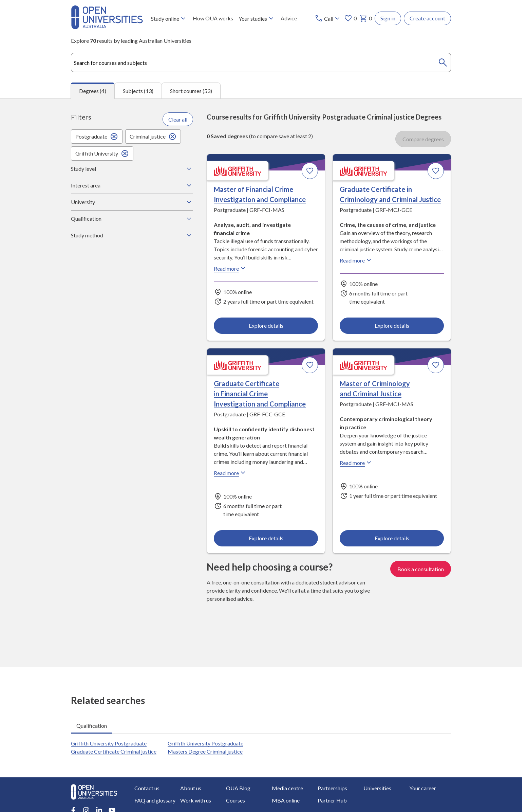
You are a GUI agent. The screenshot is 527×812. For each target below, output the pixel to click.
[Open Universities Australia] (107, 27)
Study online (169, 18)
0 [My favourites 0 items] (350, 18)
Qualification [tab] (92, 726)
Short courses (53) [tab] (191, 91)
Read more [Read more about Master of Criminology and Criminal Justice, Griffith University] (356, 463)
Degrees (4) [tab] (93, 91)
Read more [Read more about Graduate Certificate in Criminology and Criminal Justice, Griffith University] (356, 260)
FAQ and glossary (155, 800)
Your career (423, 788)
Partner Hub (332, 800)
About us (191, 788)
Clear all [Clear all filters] (178, 119)
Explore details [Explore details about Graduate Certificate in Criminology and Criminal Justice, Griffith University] (392, 326)
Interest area (132, 185)
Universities (377, 788)
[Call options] (328, 18)
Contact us (147, 788)
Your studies (257, 18)
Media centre (287, 788)
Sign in (388, 18)
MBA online (286, 800)
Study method (132, 235)
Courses (236, 800)
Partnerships (332, 788)
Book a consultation (421, 569)
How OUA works (213, 18)
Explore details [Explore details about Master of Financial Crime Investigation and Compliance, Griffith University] (266, 326)
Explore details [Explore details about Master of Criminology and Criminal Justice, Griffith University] (392, 538)
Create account (427, 18)
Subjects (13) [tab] (138, 91)
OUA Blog (238, 788)
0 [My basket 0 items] (366, 18)
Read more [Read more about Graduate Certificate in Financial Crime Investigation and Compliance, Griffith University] (230, 473)
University (132, 202)
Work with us (196, 800)
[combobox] (261, 62)
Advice (289, 18)
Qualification (132, 219)
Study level (132, 169)
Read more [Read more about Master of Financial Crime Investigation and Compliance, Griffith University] (230, 269)
